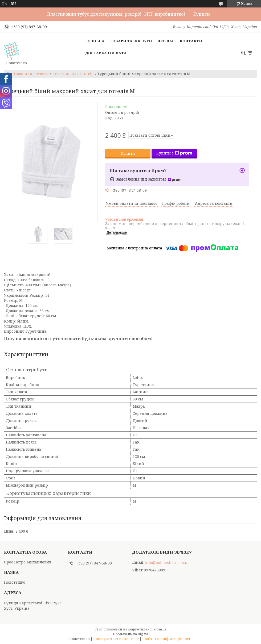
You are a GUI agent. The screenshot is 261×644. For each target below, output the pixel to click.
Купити (202, 14)
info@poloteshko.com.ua (167, 563)
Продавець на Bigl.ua (130, 634)
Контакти (191, 41)
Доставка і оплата (106, 53)
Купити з (174, 153)
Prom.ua (160, 629)
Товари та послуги (131, 41)
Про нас (166, 41)
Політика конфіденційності (167, 639)
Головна (95, 41)
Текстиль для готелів (73, 74)
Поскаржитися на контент (116, 639)
